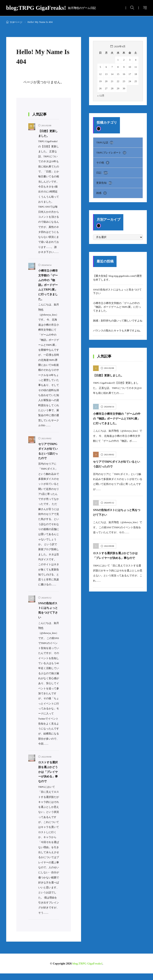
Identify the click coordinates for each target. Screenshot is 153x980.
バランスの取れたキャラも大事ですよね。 (118, 329)
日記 (102, 172)
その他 (103, 162)
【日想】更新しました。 (109, 374)
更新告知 (104, 182)
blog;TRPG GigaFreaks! (51, 8)
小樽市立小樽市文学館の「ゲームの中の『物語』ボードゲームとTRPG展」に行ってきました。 (117, 306)
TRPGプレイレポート (111, 152)
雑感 (101, 192)
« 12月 (101, 95)
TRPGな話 (105, 142)
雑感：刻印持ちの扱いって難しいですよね (118, 320)
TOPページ (16, 22)
